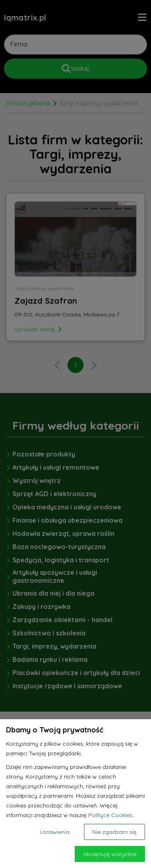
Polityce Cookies (110, 815)
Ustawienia (55, 832)
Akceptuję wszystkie (110, 854)
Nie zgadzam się (114, 832)
